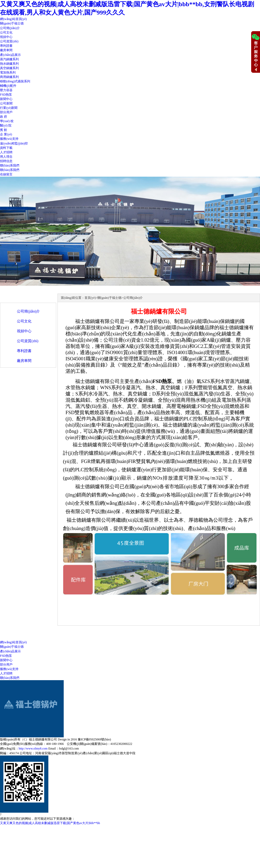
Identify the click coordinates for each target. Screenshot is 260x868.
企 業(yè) (6, 134)
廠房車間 (6, 50)
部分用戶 (6, 112)
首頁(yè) (90, 298)
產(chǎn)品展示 (10, 55)
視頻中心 (6, 37)
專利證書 (6, 46)
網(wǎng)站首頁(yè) (13, 19)
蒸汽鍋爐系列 (9, 59)
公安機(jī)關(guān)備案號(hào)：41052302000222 (99, 744)
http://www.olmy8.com (33, 748)
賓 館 (4, 130)
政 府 (4, 117)
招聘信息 (6, 161)
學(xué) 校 (7, 121)
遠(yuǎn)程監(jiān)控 (14, 143)
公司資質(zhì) (9, 41)
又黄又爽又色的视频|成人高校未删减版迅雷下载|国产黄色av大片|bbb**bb (50, 823)
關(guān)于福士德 (12, 23)
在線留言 (6, 174)
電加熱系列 (8, 72)
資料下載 (6, 148)
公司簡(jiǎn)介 (10, 28)
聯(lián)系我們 (10, 165)
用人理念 (6, 157)
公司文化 (6, 32)
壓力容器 (6, 90)
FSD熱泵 (6, 95)
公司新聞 (6, 103)
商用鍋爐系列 (9, 77)
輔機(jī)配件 (8, 86)
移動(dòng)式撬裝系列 (15, 81)
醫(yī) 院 (6, 125)
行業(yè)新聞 (9, 108)
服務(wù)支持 (9, 139)
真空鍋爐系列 (9, 68)
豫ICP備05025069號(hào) (94, 739)
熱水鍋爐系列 (9, 64)
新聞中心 (6, 99)
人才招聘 (6, 152)
